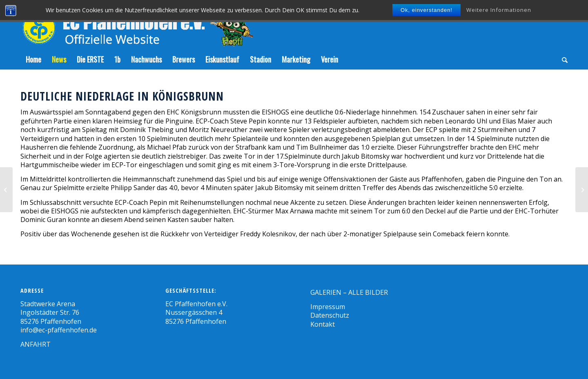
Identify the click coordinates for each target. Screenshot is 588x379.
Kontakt (323, 324)
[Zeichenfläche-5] (137, 25)
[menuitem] (33, 59)
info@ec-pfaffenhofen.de (59, 330)
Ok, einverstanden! (427, 10)
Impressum (328, 307)
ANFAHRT (36, 344)
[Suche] (562, 59)
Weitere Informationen (499, 10)
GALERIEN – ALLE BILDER (349, 292)
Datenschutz (330, 315)
